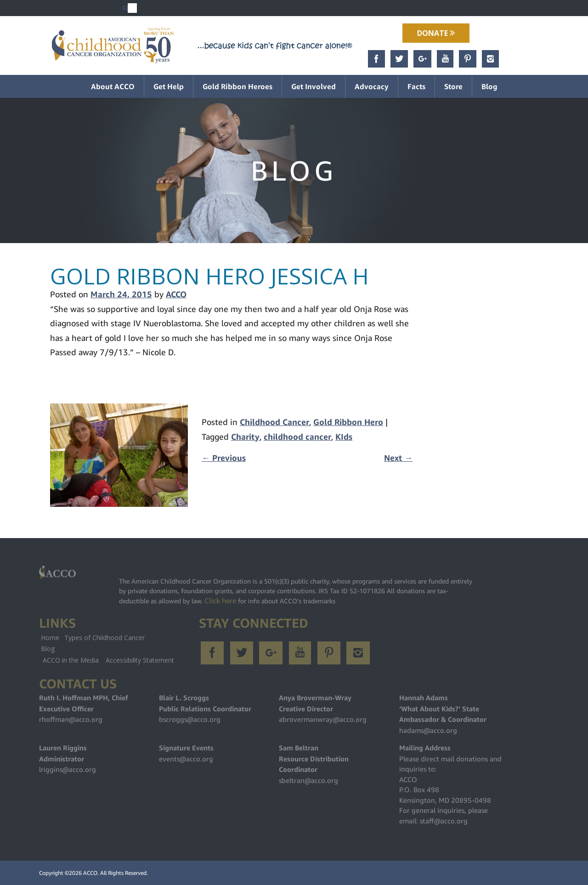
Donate (436, 33)
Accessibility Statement (140, 660)
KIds (344, 437)
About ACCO (113, 86)
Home (50, 638)
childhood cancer (297, 437)
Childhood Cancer (274, 422)
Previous (224, 458)
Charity (245, 437)
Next (398, 458)
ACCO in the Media (71, 660)
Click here (220, 601)
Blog (489, 86)
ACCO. (91, 873)
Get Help (169, 86)
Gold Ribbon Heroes (237, 86)
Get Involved (314, 86)
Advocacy (372, 86)
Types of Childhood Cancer (105, 638)
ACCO (176, 294)
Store (453, 86)
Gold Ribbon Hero (348, 422)
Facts (416, 86)
